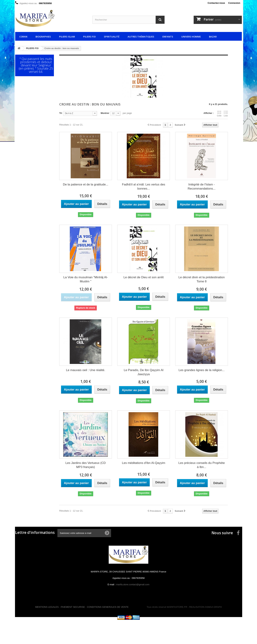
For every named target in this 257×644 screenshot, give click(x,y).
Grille (219, 114)
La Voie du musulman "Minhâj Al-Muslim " (86, 279)
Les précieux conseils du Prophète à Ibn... (202, 465)
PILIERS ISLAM (67, 37)
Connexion (234, 3)
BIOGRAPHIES (43, 37)
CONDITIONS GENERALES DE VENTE (108, 607)
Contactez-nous (216, 3)
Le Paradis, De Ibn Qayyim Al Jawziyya (143, 372)
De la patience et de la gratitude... (85, 184)
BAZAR (213, 37)
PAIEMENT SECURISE (73, 607)
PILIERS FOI (89, 37)
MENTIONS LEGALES (47, 607)
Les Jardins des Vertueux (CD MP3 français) (86, 465)
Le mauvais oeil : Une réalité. (86, 370)
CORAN (23, 37)
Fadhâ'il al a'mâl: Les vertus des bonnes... (144, 187)
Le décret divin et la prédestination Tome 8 (202, 279)
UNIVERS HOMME (191, 37)
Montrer (105, 113)
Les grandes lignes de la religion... (201, 370)
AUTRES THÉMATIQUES (141, 37)
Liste (226, 114)
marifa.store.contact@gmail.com (133, 584)
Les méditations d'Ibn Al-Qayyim (143, 463)
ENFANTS (168, 37)
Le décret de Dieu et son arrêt (144, 277)
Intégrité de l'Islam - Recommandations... (202, 187)
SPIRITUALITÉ (112, 37)
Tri (61, 113)
